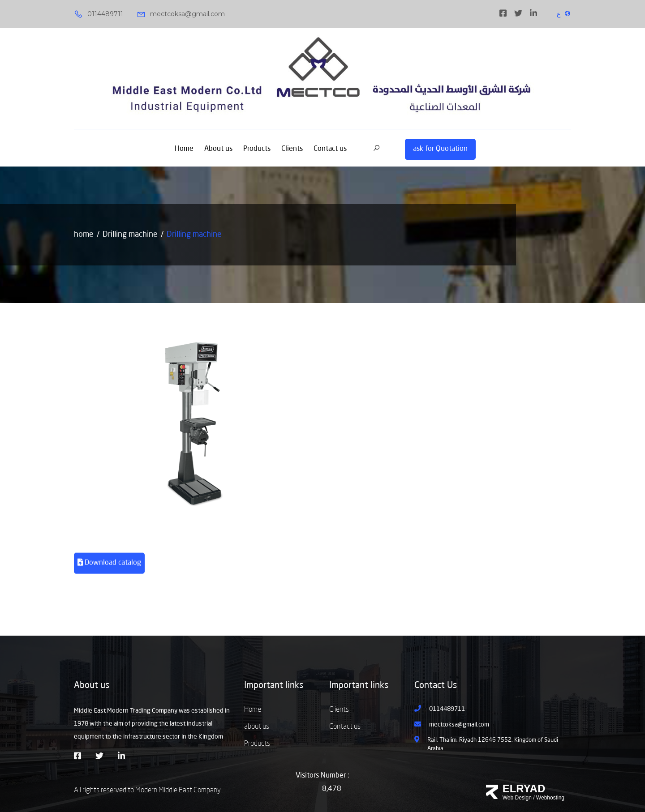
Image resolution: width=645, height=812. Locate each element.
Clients (292, 149)
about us (257, 727)
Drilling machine (130, 235)
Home (184, 149)
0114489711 (99, 14)
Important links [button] (274, 686)
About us (218, 149)
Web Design (517, 798)
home (84, 235)
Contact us (330, 149)
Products (257, 149)
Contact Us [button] (436, 686)
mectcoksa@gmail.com (181, 14)
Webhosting (550, 798)
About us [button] (92, 686)
